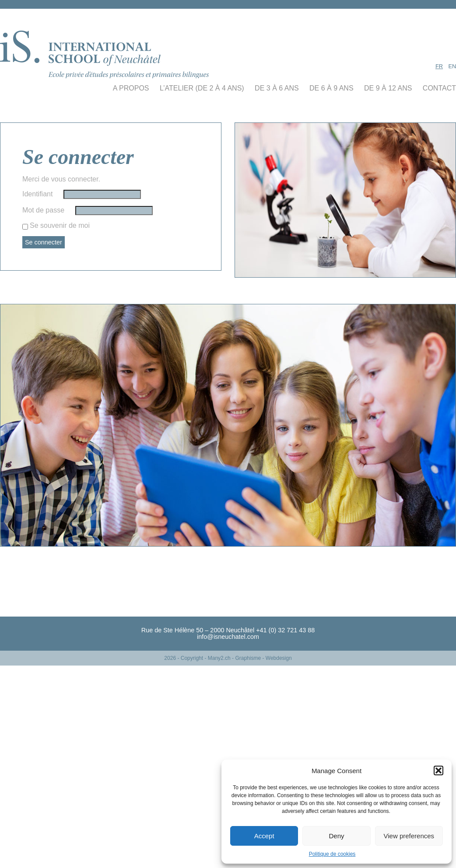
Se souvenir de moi (60, 225)
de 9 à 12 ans (388, 88)
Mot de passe (43, 210)
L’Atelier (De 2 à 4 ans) (202, 88)
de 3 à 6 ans (277, 88)
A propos (131, 88)
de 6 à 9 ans (331, 88)
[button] (438, 770)
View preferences (409, 836)
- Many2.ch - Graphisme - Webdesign (248, 658)
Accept (264, 836)
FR (439, 66)
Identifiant (37, 194)
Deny (336, 836)
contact (439, 88)
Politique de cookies (332, 854)
